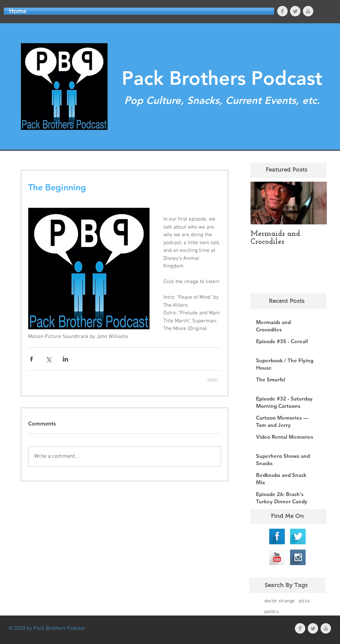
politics (272, 612)
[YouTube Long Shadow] (277, 557)
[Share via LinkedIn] (65, 359)
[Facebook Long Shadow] (277, 536)
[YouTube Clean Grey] (308, 11)
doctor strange (279, 601)
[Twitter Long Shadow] (298, 536)
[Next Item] (316, 203)
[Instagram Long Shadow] (298, 557)
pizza (304, 601)
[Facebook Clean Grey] (282, 11)
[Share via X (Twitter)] (48, 359)
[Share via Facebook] (31, 359)
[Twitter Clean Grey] (295, 11)
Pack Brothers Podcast (222, 78)
